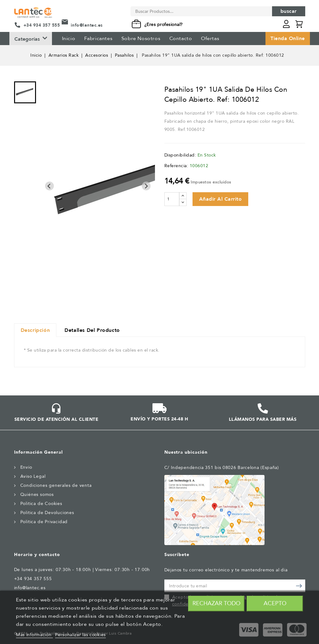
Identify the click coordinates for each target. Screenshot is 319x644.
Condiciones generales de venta (56, 485)
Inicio (69, 39)
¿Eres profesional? (164, 25)
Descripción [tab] (35, 330)
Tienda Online (288, 39)
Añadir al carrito (221, 199)
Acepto (275, 603)
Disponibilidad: (180, 155)
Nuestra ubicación (186, 452)
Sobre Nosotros (141, 39)
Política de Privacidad (44, 522)
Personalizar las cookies (80, 635)
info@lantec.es (87, 25)
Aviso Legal (33, 476)
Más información (34, 635)
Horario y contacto (37, 555)
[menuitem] (25, 92)
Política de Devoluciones (47, 513)
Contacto (181, 39)
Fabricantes (98, 39)
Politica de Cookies (41, 504)
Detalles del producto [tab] (92, 330)
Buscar (289, 11)
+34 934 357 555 (42, 25)
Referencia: (176, 166)
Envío (26, 467)
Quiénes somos (37, 495)
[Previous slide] (49, 186)
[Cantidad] (172, 199)
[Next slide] (146, 186)
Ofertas (210, 39)
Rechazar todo (216, 603)
